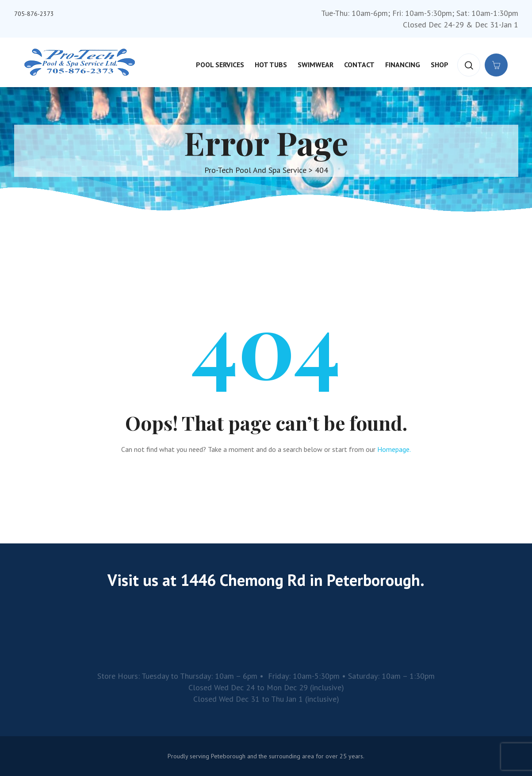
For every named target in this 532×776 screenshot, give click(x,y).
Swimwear (316, 65)
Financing (403, 65)
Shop (440, 65)
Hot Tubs (271, 65)
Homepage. (394, 449)
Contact (359, 65)
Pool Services (220, 65)
